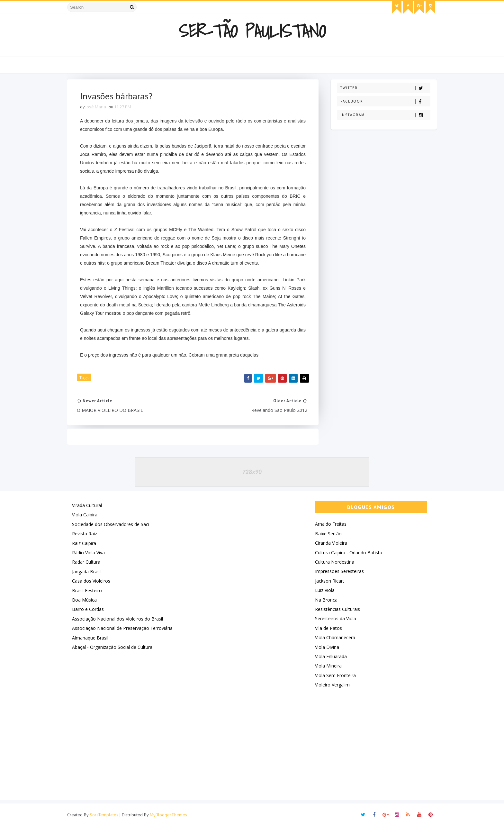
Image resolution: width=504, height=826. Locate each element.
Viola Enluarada (331, 656)
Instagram (385, 115)
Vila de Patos (328, 628)
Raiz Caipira (84, 543)
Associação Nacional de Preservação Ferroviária (122, 628)
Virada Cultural (87, 505)
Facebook (385, 101)
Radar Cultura (86, 562)
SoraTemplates (104, 815)
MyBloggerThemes (168, 815)
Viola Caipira (85, 515)
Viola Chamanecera (335, 637)
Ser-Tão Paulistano (252, 31)
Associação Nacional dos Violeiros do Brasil (117, 619)
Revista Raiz (85, 534)
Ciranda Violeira (331, 543)
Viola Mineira (328, 666)
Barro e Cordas (88, 609)
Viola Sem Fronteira (335, 675)
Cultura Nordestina (335, 562)
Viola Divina (327, 647)
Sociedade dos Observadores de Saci (111, 524)
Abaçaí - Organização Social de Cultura (112, 647)
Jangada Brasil (87, 572)
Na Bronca (326, 600)
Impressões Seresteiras (339, 571)
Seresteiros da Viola (336, 618)
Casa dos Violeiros (91, 581)
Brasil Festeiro (87, 590)
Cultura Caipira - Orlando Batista (349, 553)
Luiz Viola (325, 590)
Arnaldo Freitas (331, 524)
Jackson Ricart (330, 581)
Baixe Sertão (328, 534)
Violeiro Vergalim (332, 685)
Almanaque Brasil (90, 638)
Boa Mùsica (84, 600)
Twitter (385, 88)
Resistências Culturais (337, 609)
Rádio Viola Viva (88, 553)
